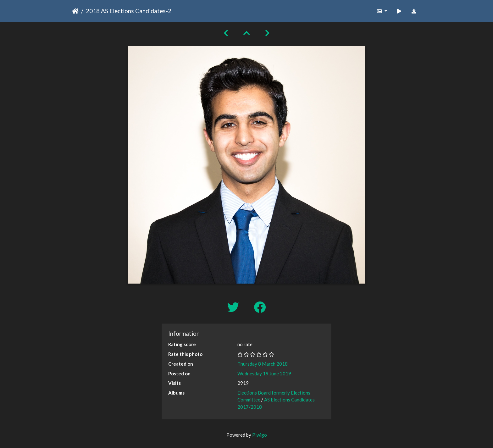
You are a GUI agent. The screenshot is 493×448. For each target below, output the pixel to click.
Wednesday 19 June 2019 (264, 373)
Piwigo (260, 435)
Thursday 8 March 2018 (263, 364)
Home (75, 11)
